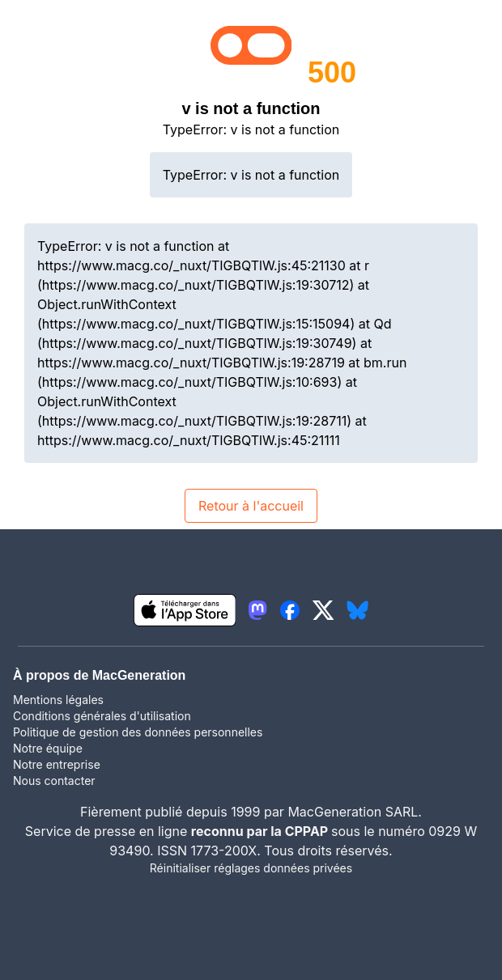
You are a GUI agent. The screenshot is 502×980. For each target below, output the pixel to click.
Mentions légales (58, 700)
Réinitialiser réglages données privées (251, 868)
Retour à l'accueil (251, 506)
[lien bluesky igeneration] (357, 610)
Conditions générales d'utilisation (102, 716)
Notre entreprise (57, 764)
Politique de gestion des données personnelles (138, 732)
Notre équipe (48, 748)
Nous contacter (54, 781)
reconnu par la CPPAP (261, 831)
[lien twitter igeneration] (323, 610)
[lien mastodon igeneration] (257, 610)
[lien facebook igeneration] (290, 610)
